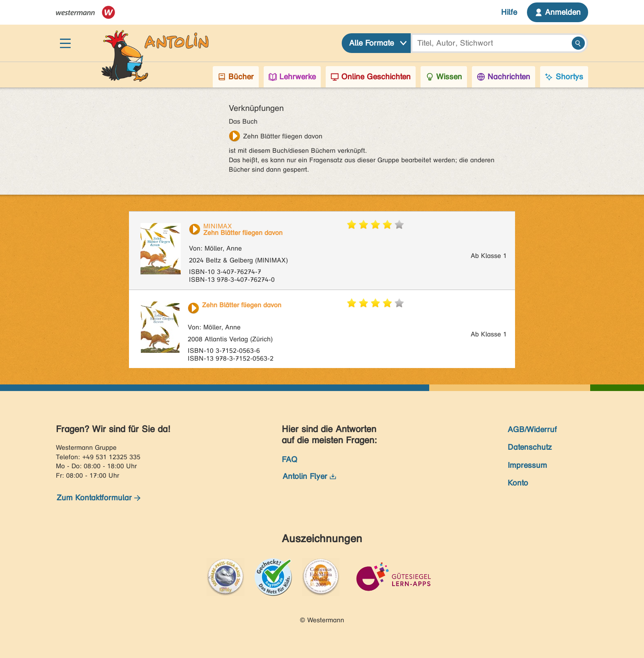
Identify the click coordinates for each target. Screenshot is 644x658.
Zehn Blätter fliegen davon (283, 136)
